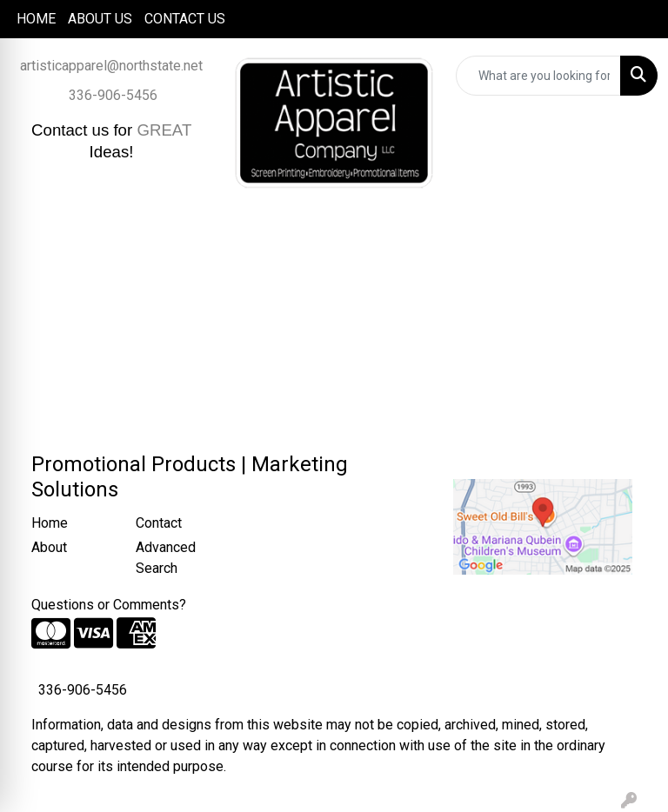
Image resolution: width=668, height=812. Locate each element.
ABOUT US (100, 19)
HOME (36, 19)
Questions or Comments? (109, 605)
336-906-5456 (113, 95)
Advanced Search (166, 558)
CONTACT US (185, 19)
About (49, 547)
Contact (159, 523)
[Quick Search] (538, 76)
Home (50, 523)
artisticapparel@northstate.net (111, 66)
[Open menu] (633, 237)
